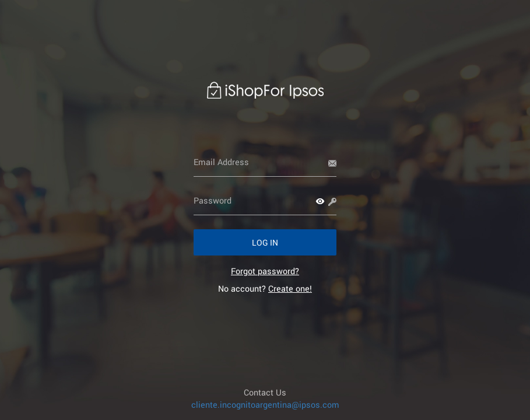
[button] (320, 201)
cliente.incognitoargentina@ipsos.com (265, 405)
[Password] (265, 201)
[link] (265, 271)
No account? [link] (265, 288)
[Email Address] (265, 162)
